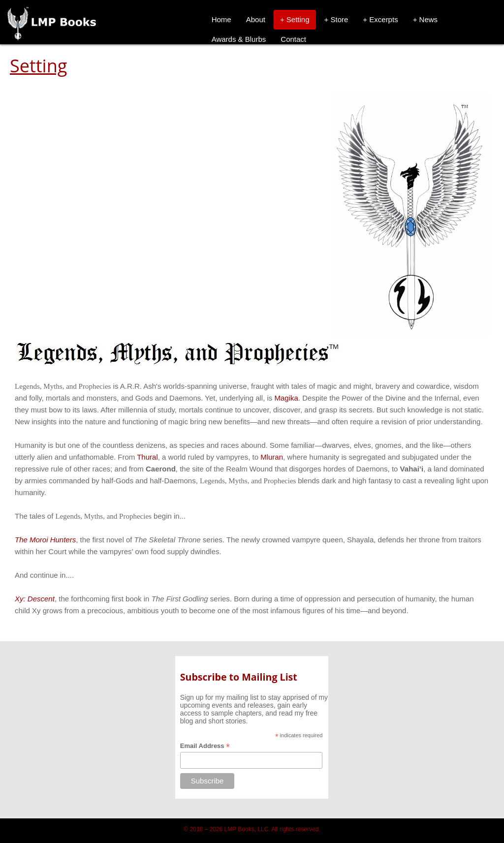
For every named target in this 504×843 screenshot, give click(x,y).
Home (221, 19)
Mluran (272, 457)
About (256, 19)
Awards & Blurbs (239, 39)
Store (339, 19)
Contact (293, 39)
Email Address (205, 746)
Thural (147, 457)
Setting (298, 19)
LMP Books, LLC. (247, 829)
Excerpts (383, 19)
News (429, 19)
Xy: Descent (35, 599)
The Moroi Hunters (45, 540)
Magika (286, 398)
